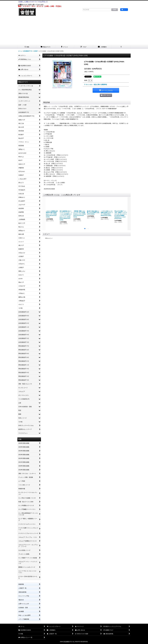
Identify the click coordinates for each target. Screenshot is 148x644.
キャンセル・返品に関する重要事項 (96, 84)
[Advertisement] (74, 31)
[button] (121, 47)
